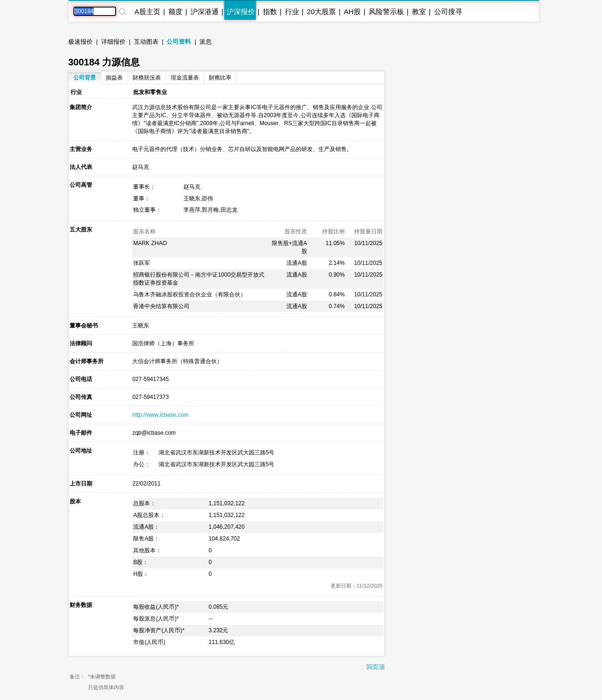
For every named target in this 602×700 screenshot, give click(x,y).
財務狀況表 (147, 78)
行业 (292, 12)
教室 (419, 12)
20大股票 (321, 12)
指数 (270, 12)
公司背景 (85, 78)
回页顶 (376, 667)
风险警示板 (386, 12)
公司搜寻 (448, 12)
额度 (175, 12)
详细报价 (113, 42)
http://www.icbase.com (160, 415)
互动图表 (146, 42)
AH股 (352, 12)
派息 (206, 42)
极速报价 (80, 42)
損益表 (114, 78)
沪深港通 (205, 12)
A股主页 (147, 12)
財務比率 (220, 78)
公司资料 (179, 42)
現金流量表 (185, 78)
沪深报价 (241, 12)
